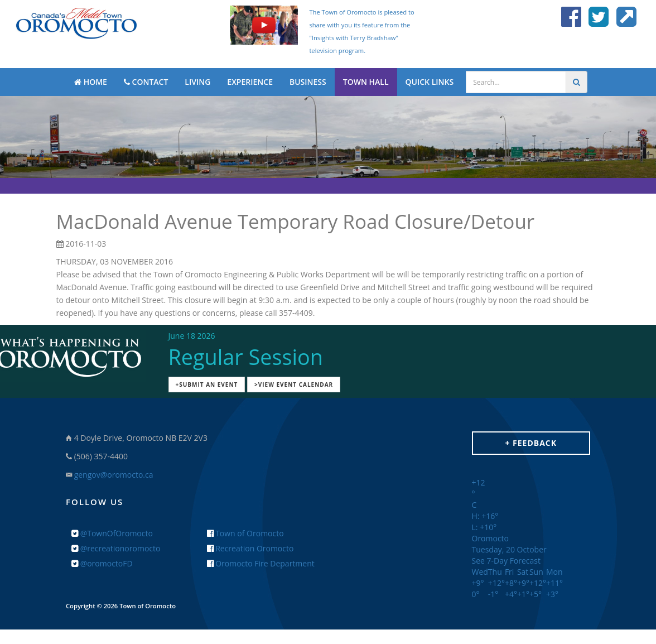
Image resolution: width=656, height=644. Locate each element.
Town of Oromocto (245, 533)
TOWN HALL (366, 82)
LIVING (197, 82)
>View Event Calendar (294, 385)
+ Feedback (531, 443)
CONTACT (146, 82)
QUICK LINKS (430, 82)
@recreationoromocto (116, 548)
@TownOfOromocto (112, 533)
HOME (91, 82)
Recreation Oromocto (250, 548)
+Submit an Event (207, 385)
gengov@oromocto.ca (114, 475)
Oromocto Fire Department (261, 563)
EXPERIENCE (250, 82)
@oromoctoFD (102, 563)
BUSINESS (308, 82)
